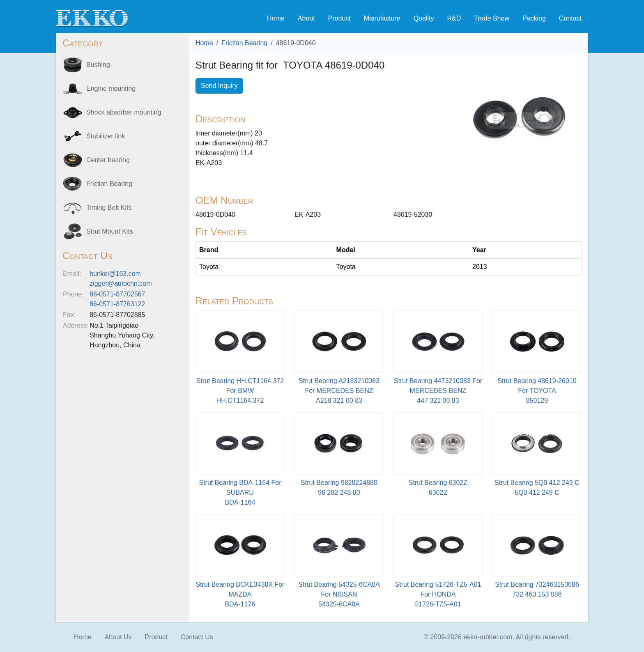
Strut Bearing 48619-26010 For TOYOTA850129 (537, 391)
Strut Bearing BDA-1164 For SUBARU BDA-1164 (240, 492)
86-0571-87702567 (117, 294)
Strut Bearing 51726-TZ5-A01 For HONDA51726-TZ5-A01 (438, 594)
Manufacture (382, 18)
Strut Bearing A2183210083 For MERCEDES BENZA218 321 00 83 (339, 391)
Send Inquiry (219, 86)
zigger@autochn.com (121, 284)
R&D (454, 18)
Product (339, 18)
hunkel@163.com (115, 274)
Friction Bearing (244, 43)
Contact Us (197, 637)
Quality (424, 18)
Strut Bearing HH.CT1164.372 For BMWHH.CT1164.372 (240, 391)
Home (276, 18)
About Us (118, 637)
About (306, 18)
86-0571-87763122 (117, 304)
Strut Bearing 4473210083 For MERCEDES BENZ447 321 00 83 (438, 391)
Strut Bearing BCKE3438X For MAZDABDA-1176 (240, 594)
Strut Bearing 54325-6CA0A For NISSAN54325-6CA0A (339, 594)
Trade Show (492, 18)
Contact (570, 18)
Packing (534, 18)
